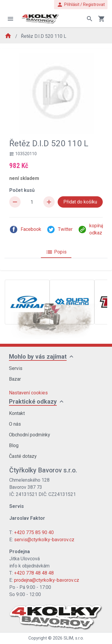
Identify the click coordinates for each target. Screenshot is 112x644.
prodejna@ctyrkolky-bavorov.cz (47, 580)
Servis (16, 368)
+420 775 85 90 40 (34, 532)
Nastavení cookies (28, 393)
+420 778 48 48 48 (34, 573)
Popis (56, 252)
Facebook (25, 230)
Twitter (60, 230)
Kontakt (17, 413)
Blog (14, 445)
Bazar (15, 379)
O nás (15, 424)
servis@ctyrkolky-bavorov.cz (44, 540)
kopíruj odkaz (90, 229)
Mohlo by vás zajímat (38, 357)
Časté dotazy (23, 456)
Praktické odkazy (33, 402)
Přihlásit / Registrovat (81, 5)
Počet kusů (22, 190)
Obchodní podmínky (30, 435)
